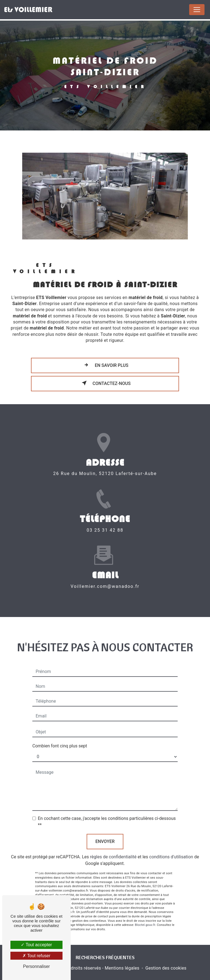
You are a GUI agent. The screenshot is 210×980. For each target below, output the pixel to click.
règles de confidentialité (113, 847)
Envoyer (105, 831)
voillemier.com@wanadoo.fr (105, 576)
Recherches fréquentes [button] (105, 957)
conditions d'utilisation (171, 847)
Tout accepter (36, 945)
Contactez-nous (105, 383)
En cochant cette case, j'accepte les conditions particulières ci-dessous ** (107, 812)
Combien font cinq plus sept (60, 736)
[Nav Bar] (197, 10)
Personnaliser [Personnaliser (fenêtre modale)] (36, 966)
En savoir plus (105, 365)
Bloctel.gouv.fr (145, 915)
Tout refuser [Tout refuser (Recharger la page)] (36, 956)
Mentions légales (122, 968)
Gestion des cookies (166, 968)
